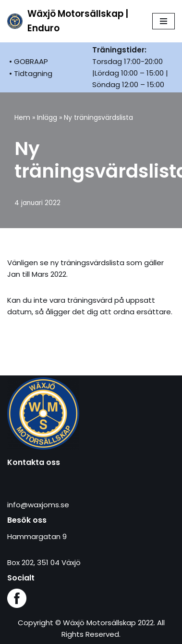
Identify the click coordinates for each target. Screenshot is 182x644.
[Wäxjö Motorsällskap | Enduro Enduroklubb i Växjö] (73, 21)
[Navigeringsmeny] (164, 21)
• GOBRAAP (29, 61)
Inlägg (47, 117)
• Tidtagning (31, 73)
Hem (22, 117)
